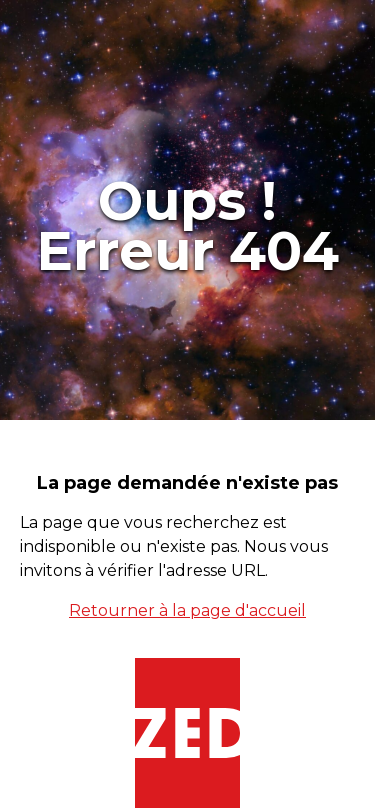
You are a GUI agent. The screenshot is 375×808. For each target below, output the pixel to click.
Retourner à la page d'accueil (187, 610)
